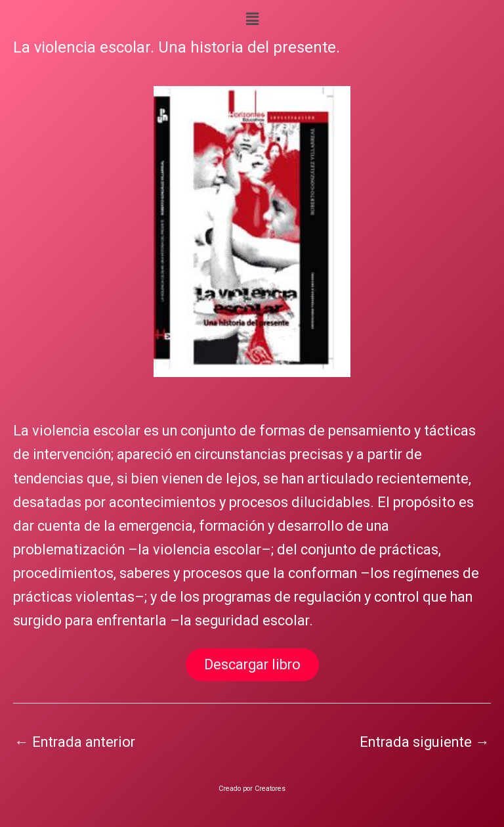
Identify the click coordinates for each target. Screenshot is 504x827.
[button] (252, 19)
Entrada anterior (75, 742)
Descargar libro (252, 664)
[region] (252, 232)
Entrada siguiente (425, 742)
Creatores (270, 789)
